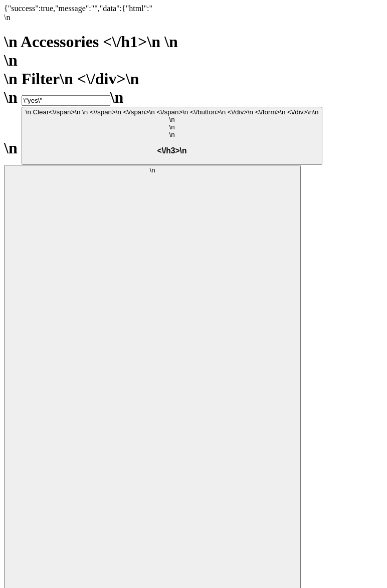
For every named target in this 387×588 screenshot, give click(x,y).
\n (172, 132)
